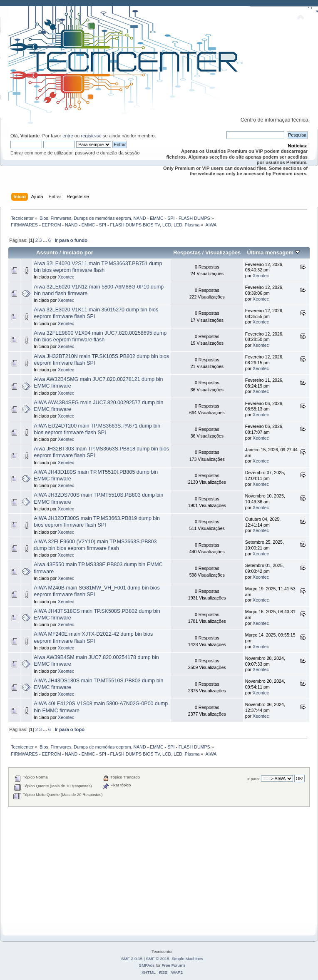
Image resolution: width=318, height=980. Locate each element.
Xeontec (66, 277)
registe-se (91, 136)
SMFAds (147, 965)
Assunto (47, 252)
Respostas (187, 252)
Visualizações (223, 252)
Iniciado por (78, 252)
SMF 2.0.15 (132, 959)
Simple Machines (187, 959)
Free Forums (173, 965)
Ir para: (253, 779)
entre (68, 136)
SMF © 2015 (158, 959)
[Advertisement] (159, 865)
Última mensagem (273, 252)
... (45, 240)
